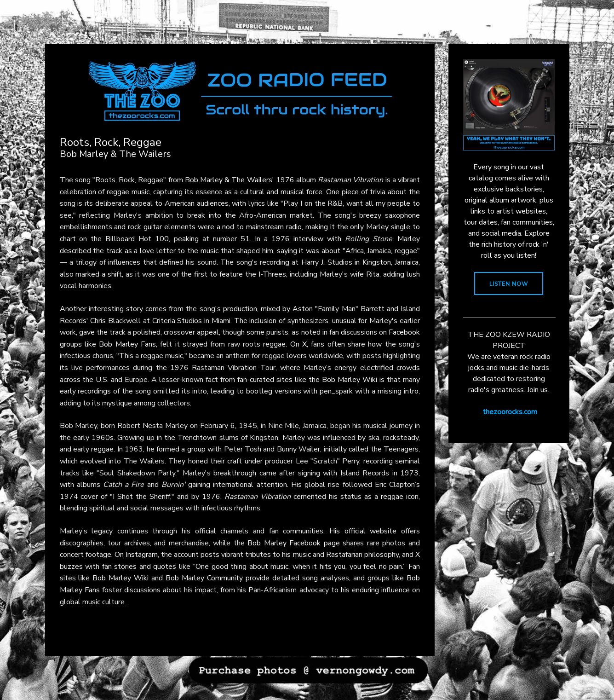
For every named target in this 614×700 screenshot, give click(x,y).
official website (371, 531)
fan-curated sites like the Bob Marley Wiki (307, 380)
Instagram (142, 555)
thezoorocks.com (510, 412)
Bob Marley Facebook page (294, 543)
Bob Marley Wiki (121, 578)
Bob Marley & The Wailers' (230, 180)
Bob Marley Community (204, 578)
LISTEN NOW (509, 284)
